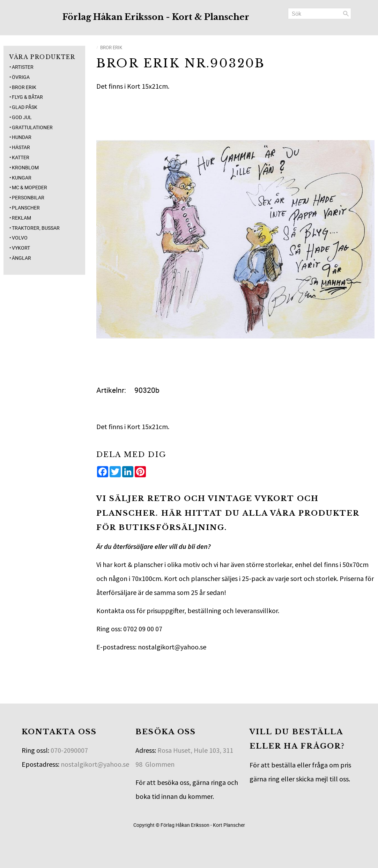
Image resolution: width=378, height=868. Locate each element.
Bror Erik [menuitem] (24, 87)
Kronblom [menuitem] (25, 167)
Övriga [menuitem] (21, 77)
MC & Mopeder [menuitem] (29, 187)
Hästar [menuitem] (21, 147)
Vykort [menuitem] (21, 248)
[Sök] (346, 14)
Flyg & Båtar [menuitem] (27, 97)
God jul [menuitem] (22, 117)
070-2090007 (69, 750)
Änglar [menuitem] (21, 258)
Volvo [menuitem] (20, 238)
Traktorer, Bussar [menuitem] (36, 228)
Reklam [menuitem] (21, 218)
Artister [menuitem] (23, 67)
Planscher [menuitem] (26, 208)
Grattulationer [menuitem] (32, 127)
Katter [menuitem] (21, 157)
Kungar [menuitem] (22, 178)
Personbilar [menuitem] (28, 197)
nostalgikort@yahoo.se (95, 764)
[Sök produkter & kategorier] (320, 14)
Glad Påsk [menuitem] (25, 107)
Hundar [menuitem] (22, 137)
